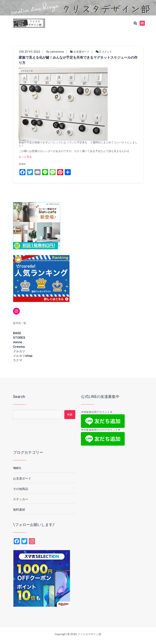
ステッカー (21, 499)
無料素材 (19, 510)
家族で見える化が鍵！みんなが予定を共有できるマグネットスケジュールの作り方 (78, 60)
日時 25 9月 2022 (29, 52)
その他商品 (21, 489)
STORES (19, 338)
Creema (19, 347)
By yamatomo (55, 52)
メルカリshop (23, 356)
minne (18, 342)
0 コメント (104, 52)
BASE (17, 333)
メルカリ (19, 351)
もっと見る (25, 157)
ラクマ (18, 360)
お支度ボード (81, 52)
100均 (17, 468)
